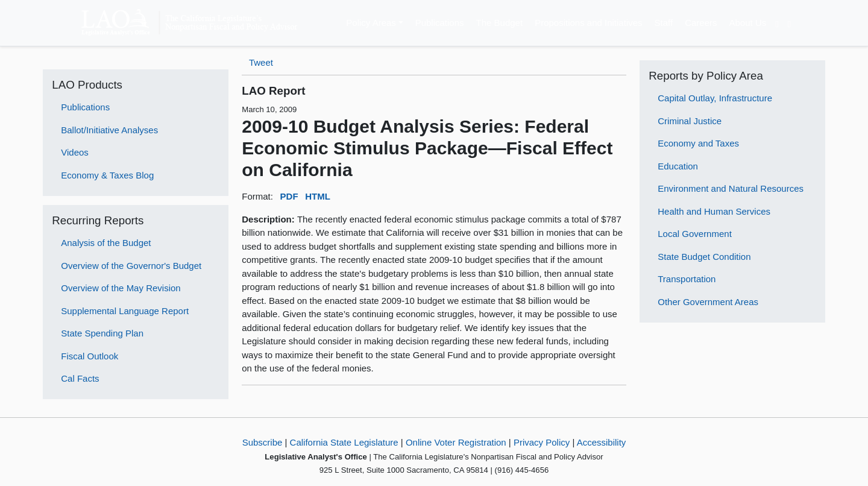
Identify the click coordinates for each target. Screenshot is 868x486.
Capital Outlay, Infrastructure (715, 98)
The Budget (500, 23)
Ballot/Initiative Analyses (109, 130)
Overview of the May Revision (121, 288)
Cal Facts (80, 378)
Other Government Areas (708, 302)
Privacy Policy (542, 442)
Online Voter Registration (456, 442)
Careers (701, 23)
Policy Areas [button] (371, 23)
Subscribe (263, 442)
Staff (664, 23)
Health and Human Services (714, 211)
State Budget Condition (704, 257)
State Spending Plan (102, 333)
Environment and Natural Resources (731, 188)
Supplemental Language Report (125, 311)
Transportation (687, 279)
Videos (75, 152)
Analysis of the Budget (106, 243)
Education (678, 166)
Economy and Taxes (698, 143)
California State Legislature (344, 442)
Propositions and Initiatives (588, 23)
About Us (748, 23)
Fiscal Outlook (90, 356)
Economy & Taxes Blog (107, 175)
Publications (440, 23)
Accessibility (602, 442)
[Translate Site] (777, 23)
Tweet (261, 62)
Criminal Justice (690, 121)
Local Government (695, 234)
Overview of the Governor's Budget (131, 266)
